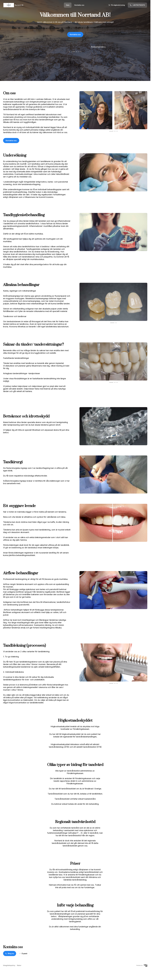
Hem (68, 5)
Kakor (19, 965)
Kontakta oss (79, 5)
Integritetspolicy (9, 965)
